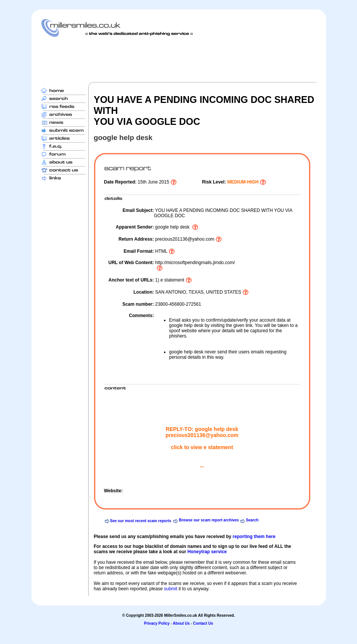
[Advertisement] (179, 59)
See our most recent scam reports (141, 521)
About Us (181, 623)
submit (171, 589)
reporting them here (254, 537)
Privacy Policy (157, 623)
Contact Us (203, 623)
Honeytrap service (207, 552)
